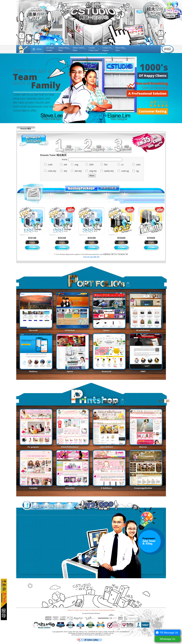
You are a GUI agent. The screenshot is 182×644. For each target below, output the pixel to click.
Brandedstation (143, 330)
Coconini (33, 488)
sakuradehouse (106, 447)
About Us (70, 610)
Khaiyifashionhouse (70, 447)
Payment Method (109, 610)
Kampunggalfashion (143, 488)
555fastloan (70, 330)
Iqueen (70, 371)
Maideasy (33, 371)
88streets (143, 447)
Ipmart (107, 330)
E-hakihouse (106, 488)
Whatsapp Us (165, 639)
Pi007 (143, 371)
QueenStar (70, 488)
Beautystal (107, 371)
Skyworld (33, 330)
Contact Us (87, 610)
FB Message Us (166, 633)
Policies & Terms (97, 610)
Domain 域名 (26, 129)
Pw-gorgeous (33, 447)
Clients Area (79, 610)
